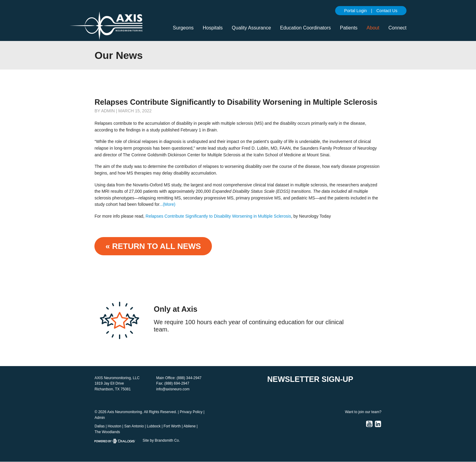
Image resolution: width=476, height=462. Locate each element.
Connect (397, 28)
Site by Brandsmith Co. (161, 440)
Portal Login (356, 11)
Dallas (99, 426)
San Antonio (134, 426)
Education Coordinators (306, 28)
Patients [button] (349, 28)
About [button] (373, 28)
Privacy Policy (191, 412)
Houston (115, 426)
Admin (100, 418)
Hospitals (213, 28)
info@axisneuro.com (173, 389)
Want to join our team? (363, 412)
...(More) (167, 204)
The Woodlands (107, 432)
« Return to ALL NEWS (153, 246)
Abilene (189, 426)
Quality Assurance (252, 28)
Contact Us (387, 11)
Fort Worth (172, 426)
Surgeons (183, 28)
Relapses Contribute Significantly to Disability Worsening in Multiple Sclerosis (218, 216)
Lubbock (154, 426)
